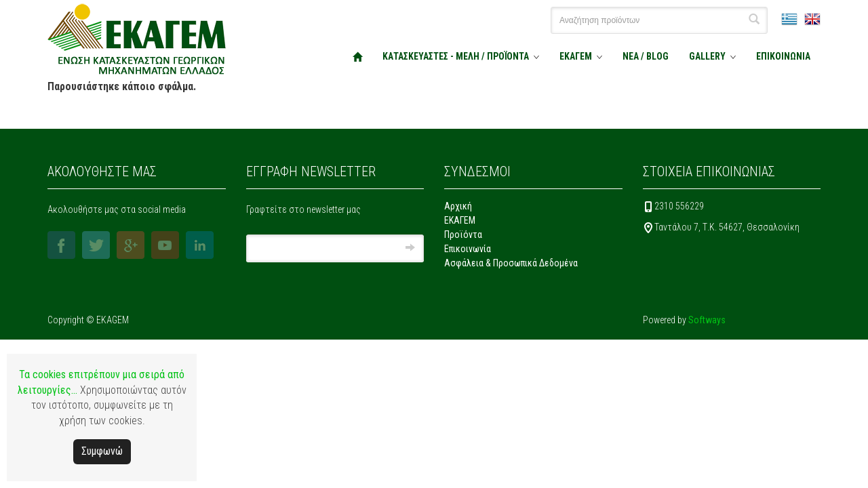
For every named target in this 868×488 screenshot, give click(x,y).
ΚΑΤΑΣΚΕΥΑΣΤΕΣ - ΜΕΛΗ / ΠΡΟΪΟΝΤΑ (456, 56)
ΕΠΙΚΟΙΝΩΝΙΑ (783, 56)
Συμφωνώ (102, 451)
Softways (707, 320)
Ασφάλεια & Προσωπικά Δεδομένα (511, 263)
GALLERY (707, 56)
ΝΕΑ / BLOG (646, 56)
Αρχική (458, 206)
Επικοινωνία (468, 249)
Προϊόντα (463, 235)
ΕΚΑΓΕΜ (576, 56)
